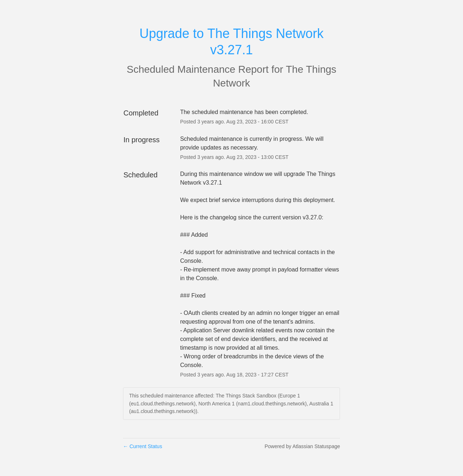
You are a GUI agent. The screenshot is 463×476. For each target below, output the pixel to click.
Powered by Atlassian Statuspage (302, 446)
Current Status (143, 446)
